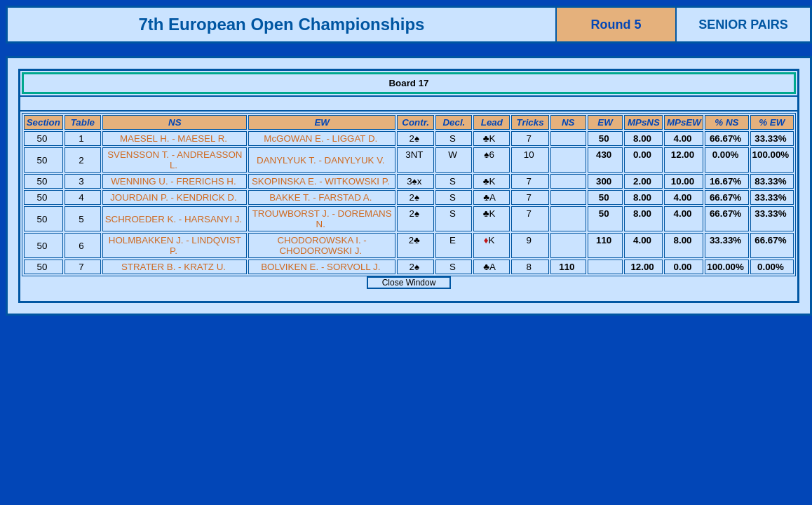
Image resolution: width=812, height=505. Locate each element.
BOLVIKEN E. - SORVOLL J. (320, 267)
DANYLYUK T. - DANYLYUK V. (320, 160)
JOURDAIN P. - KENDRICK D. (173, 197)
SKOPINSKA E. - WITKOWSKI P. (321, 181)
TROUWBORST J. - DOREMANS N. (322, 219)
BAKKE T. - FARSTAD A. (320, 197)
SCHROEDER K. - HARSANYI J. (174, 219)
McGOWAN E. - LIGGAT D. (320, 139)
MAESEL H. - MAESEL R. (174, 139)
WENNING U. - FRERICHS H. (173, 181)
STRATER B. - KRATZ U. (174, 267)
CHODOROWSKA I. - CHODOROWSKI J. (322, 245)
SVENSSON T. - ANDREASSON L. (175, 160)
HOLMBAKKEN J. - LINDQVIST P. (175, 245)
